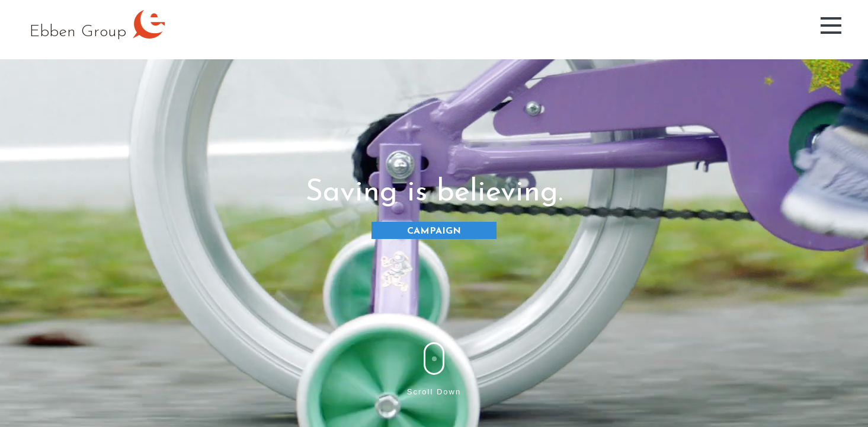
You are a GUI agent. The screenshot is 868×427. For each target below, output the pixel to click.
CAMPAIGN (434, 231)
